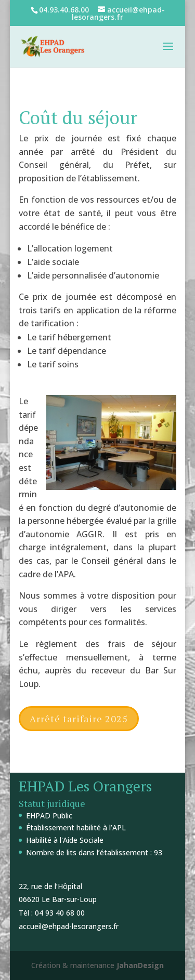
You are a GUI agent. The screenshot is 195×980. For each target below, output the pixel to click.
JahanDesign (140, 965)
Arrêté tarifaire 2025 (79, 719)
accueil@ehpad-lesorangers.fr (69, 926)
